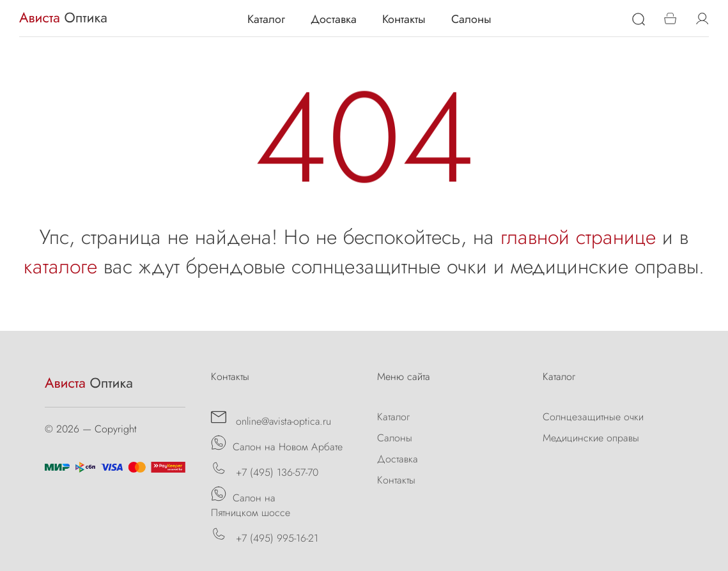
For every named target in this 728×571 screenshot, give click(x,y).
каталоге (60, 266)
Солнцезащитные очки (593, 417)
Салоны (471, 19)
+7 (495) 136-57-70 (265, 470)
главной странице (578, 237)
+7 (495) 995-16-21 (265, 536)
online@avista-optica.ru (271, 419)
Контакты (404, 19)
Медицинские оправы (591, 438)
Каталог (266, 19)
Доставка (334, 19)
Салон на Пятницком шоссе (251, 503)
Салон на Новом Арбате (277, 445)
